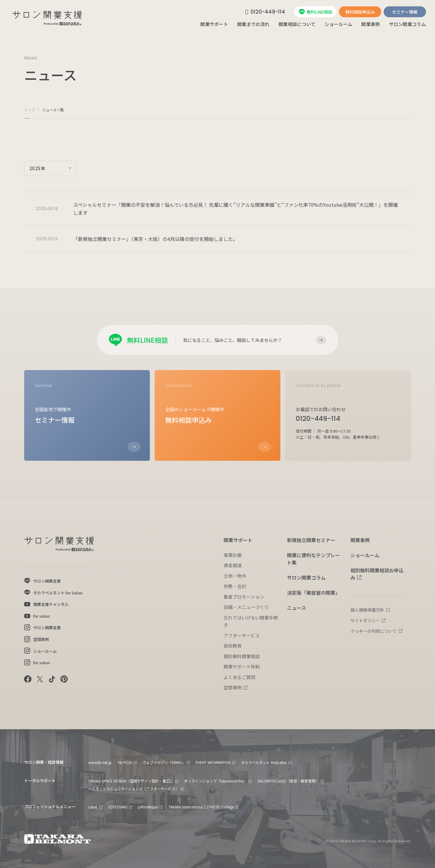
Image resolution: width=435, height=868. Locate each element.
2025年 (37, 168)
